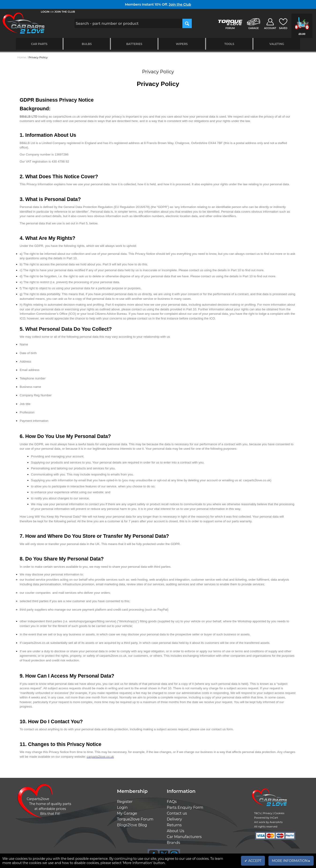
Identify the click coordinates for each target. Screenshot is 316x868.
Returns (174, 825)
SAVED (283, 28)
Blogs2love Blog (132, 825)
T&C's (258, 813)
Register (125, 802)
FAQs (172, 802)
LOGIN (45, 12)
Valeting (277, 44)
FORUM (230, 28)
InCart (274, 818)
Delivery (175, 819)
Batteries (134, 44)
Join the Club (180, 4)
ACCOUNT (270, 28)
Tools (229, 44)
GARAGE (253, 28)
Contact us (177, 813)
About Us (176, 831)
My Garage (127, 813)
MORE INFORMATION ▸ (291, 861)
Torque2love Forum (135, 819)
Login (122, 807)
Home (22, 57)
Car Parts (39, 44)
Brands (174, 843)
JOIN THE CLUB (65, 12)
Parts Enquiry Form (185, 807)
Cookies (279, 813)
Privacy (268, 813)
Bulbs (87, 44)
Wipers (182, 44)
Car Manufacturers (184, 837)
